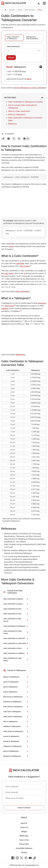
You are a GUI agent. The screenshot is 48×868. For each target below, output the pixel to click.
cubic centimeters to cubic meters (16, 659)
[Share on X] (14, 139)
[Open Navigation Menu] (44, 3)
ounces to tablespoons (16, 736)
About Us (24, 823)
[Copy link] (3, 139)
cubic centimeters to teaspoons (16, 626)
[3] (21, 311)
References (12, 124)
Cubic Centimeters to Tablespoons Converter (26, 102)
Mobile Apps (24, 836)
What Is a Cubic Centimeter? (19, 111)
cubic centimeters (22, 291)
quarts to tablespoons (16, 682)
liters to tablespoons (16, 722)
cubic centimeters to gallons (16, 599)
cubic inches (24, 266)
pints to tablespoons (16, 687)
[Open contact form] (41, 67)
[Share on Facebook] (9, 139)
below (29, 79)
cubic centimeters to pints (16, 609)
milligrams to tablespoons (16, 746)
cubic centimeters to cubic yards (16, 643)
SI (25, 273)
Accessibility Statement (24, 848)
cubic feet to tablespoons (16, 712)
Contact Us (24, 827)
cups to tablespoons (16, 692)
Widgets (24, 832)
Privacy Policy (24, 844)
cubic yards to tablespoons (16, 717)
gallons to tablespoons (16, 677)
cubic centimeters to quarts (16, 604)
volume (11, 246)
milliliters (5, 308)
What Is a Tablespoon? (17, 114)
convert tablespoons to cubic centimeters (30, 88)
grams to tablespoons (16, 751)
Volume (20, 10)
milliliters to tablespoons (16, 726)
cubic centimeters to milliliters (16, 653)
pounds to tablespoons (16, 741)
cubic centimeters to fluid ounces (16, 620)
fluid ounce (9, 306)
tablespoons (20, 355)
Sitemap (24, 852)
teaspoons (42, 303)
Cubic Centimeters (30, 10)
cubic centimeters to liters (16, 648)
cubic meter (9, 273)
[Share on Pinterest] (19, 139)
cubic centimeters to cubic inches (16, 632)
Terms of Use (24, 840)
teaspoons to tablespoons (16, 702)
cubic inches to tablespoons (16, 707)
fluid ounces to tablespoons (16, 697)
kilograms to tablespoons (16, 756)
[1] (30, 266)
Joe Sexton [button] (10, 134)
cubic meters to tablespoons (16, 731)
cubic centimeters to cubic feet (16, 638)
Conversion (12, 10)
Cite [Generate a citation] (26, 139)
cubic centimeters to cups (16, 614)
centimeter (20, 263)
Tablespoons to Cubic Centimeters (32, 38)
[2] (15, 305)
